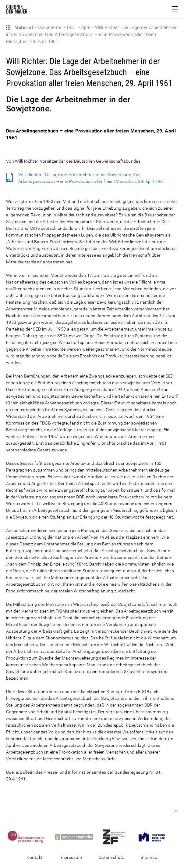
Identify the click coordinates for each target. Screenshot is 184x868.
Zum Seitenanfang (176, 811)
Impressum (71, 857)
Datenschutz (111, 857)
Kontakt (35, 857)
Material (23, 27)
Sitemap (149, 857)
